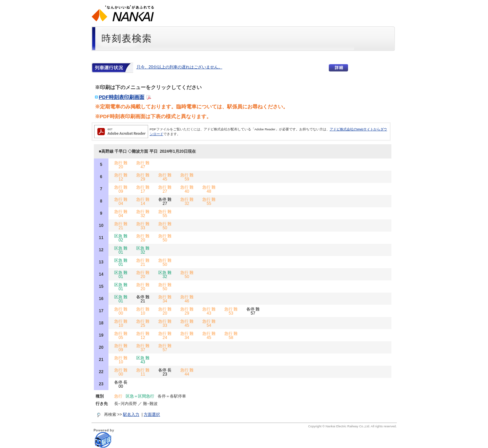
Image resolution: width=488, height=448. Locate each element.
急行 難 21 (121, 226)
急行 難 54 (209, 323)
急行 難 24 (165, 336)
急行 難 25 (143, 323)
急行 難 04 (121, 201)
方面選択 (152, 414)
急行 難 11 (143, 372)
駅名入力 (131, 414)
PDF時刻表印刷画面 (122, 97)
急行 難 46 (187, 299)
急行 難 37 (143, 348)
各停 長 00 (121, 384)
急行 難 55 (209, 201)
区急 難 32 (143, 250)
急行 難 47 (143, 165)
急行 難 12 (121, 177)
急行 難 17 (143, 189)
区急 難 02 (121, 238)
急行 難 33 (143, 226)
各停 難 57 (253, 311)
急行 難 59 (187, 177)
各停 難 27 (165, 201)
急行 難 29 (143, 177)
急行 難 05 (121, 336)
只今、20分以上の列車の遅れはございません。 (179, 67)
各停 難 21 (143, 299)
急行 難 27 (165, 189)
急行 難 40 (187, 189)
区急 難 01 (121, 250)
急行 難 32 (187, 201)
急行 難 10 (143, 311)
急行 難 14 (143, 201)
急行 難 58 (231, 336)
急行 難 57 (165, 348)
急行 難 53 (231, 311)
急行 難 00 (121, 311)
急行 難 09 (121, 189)
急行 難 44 (187, 372)
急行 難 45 (165, 177)
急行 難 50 (165, 226)
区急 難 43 (143, 360)
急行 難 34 (165, 299)
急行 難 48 (209, 189)
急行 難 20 (121, 165)
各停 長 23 (165, 372)
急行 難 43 (209, 311)
